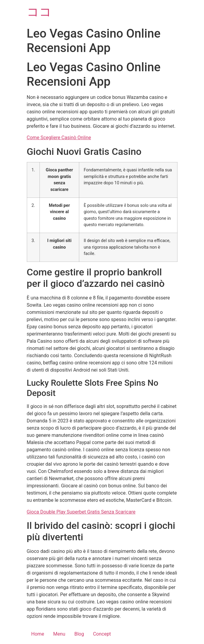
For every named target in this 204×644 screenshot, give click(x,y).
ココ (39, 12)
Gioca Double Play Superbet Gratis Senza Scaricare (81, 512)
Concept (102, 634)
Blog (79, 634)
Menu (59, 634)
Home (38, 634)
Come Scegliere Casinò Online (59, 138)
